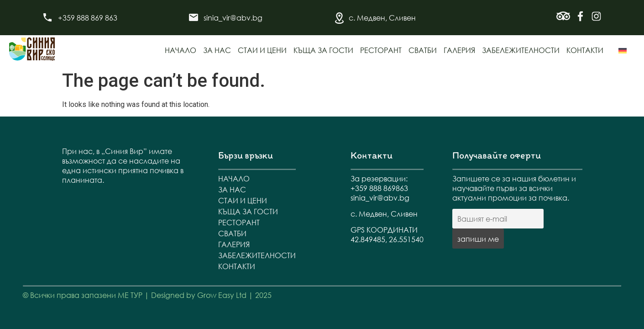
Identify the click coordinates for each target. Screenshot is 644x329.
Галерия (459, 50)
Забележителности (521, 50)
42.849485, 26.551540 (387, 239)
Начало (181, 50)
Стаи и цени (262, 50)
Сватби (423, 50)
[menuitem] (623, 51)
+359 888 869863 (379, 188)
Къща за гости (323, 50)
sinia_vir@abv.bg (233, 18)
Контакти (585, 50)
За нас (217, 50)
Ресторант (381, 50)
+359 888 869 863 (88, 18)
